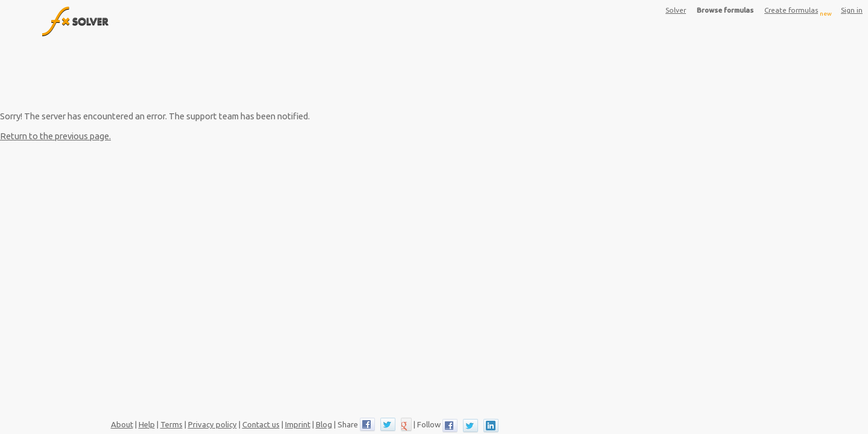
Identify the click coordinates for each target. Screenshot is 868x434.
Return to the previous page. (55, 136)
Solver (676, 10)
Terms (171, 424)
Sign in (852, 10)
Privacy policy (212, 424)
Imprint (298, 424)
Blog (324, 424)
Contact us (261, 424)
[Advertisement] (300, 73)
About (122, 424)
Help (147, 424)
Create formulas (798, 11)
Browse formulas (725, 10)
